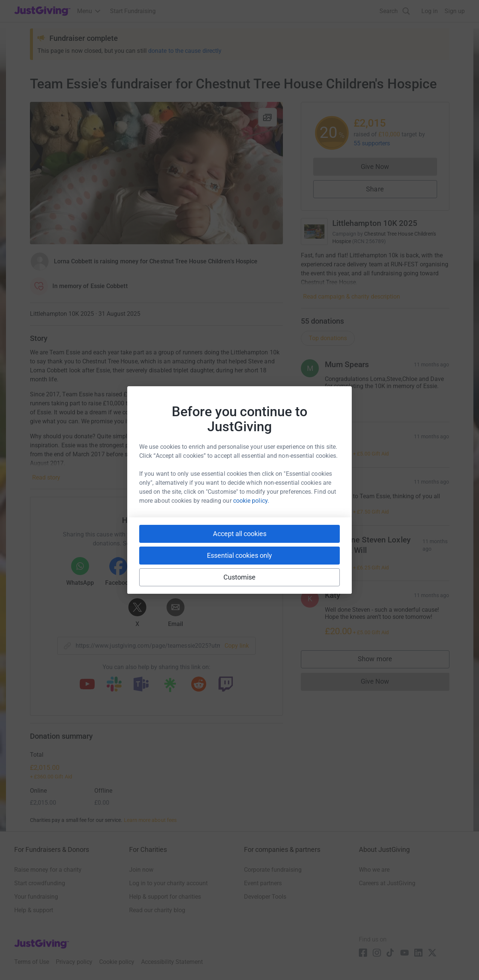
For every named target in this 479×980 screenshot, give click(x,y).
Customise (240, 577)
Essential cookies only (239, 555)
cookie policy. (251, 501)
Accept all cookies (240, 534)
